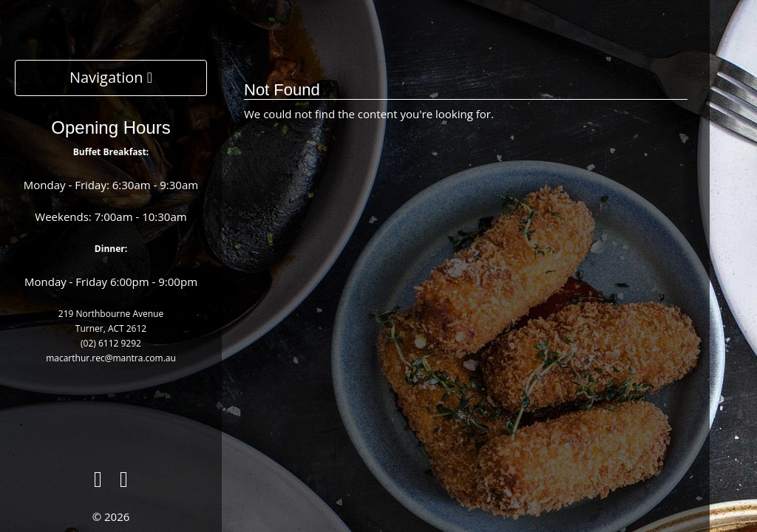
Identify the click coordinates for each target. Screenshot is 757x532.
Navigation (111, 77)
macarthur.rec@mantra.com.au (111, 358)
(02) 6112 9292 (111, 343)
